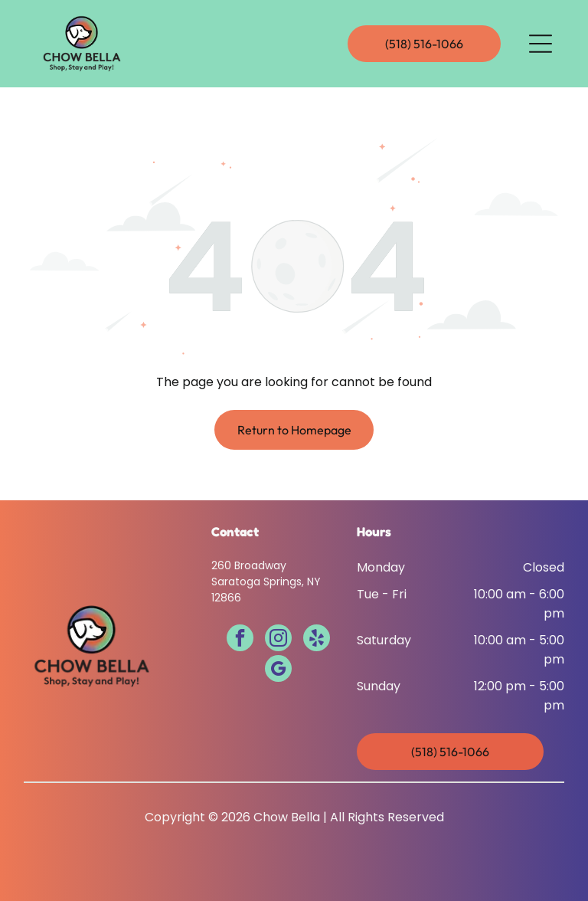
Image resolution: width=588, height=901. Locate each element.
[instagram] (278, 640)
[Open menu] (541, 44)
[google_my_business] (278, 670)
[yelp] (317, 640)
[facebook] (240, 640)
